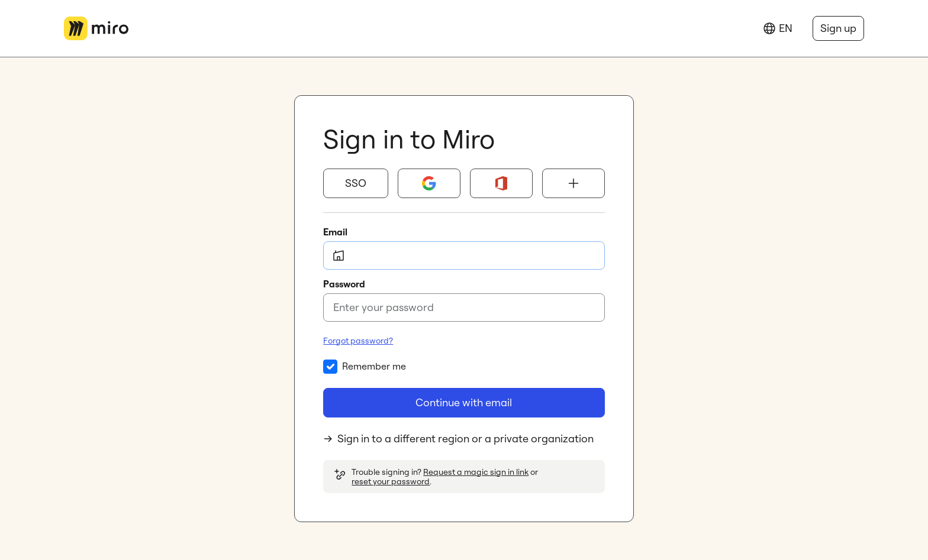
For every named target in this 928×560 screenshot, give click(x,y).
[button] (356, 183)
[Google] (429, 183)
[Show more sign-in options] (573, 183)
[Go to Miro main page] (96, 28)
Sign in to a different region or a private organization (458, 438)
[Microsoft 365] (501, 183)
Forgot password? (358, 341)
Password (344, 284)
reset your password (391, 481)
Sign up (838, 28)
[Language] (777, 28)
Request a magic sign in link (476, 472)
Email (335, 232)
